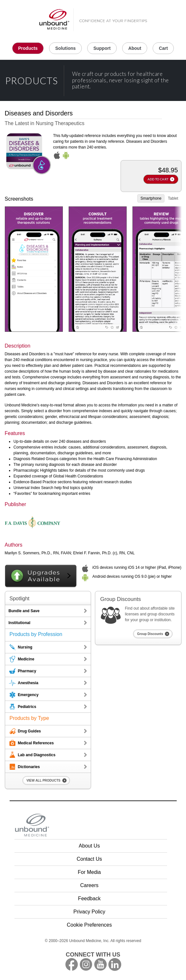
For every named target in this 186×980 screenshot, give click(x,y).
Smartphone (151, 198)
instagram (86, 965)
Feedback (89, 898)
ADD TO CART (158, 179)
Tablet (173, 198)
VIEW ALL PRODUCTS (43, 780)
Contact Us (89, 859)
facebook (72, 965)
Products (28, 48)
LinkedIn (115, 965)
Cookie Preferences (89, 925)
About (135, 48)
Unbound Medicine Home (93, 20)
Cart (163, 48)
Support (102, 48)
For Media (89, 872)
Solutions (65, 48)
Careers (89, 885)
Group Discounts (150, 634)
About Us (89, 846)
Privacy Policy (89, 912)
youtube (100, 965)
